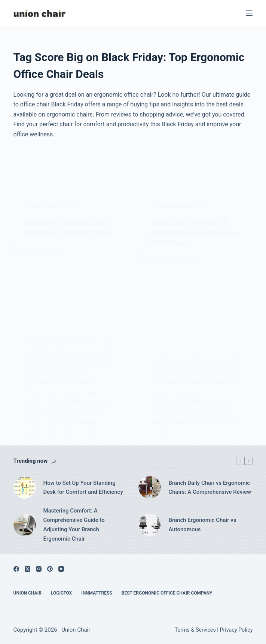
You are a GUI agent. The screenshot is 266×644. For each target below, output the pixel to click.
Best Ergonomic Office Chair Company (167, 593)
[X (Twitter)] (27, 569)
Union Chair (27, 593)
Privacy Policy (236, 630)
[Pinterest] (50, 569)
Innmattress (97, 593)
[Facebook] (16, 569)
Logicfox (61, 593)
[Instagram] (39, 569)
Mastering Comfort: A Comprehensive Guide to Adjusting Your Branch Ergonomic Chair (74, 524)
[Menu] (249, 13)
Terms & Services (195, 630)
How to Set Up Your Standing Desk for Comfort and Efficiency (83, 488)
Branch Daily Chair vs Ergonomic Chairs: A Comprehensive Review (210, 488)
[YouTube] (61, 569)
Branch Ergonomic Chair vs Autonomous (202, 525)
